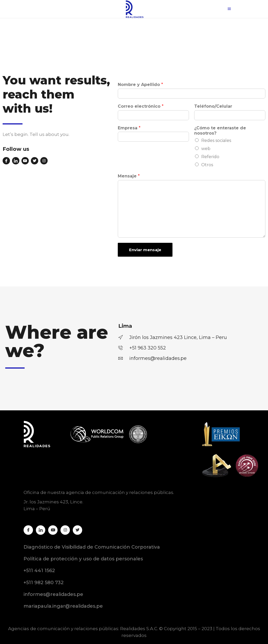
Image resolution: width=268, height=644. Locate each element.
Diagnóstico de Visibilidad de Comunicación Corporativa (92, 547)
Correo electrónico (141, 106)
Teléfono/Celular (213, 106)
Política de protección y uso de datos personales (83, 559)
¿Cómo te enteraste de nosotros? (220, 131)
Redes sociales (216, 140)
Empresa (129, 128)
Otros (207, 165)
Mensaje (129, 176)
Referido (210, 157)
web (206, 149)
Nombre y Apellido (140, 85)
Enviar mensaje (145, 250)
